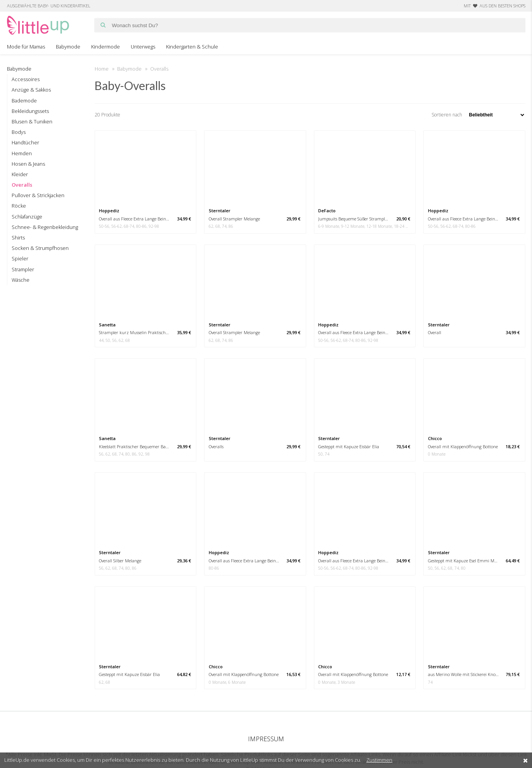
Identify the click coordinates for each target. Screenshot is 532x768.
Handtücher (25, 142)
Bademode (24, 101)
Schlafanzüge (27, 217)
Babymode (68, 47)
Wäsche (21, 280)
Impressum (266, 739)
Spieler (20, 258)
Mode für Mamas (26, 47)
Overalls (22, 185)
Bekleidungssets (30, 111)
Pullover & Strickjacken (38, 195)
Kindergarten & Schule (192, 47)
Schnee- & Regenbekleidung (45, 227)
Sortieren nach (478, 115)
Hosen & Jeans (28, 164)
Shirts (18, 238)
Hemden (22, 153)
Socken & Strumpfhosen (40, 248)
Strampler (23, 269)
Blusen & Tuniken (32, 121)
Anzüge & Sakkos (31, 90)
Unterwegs (143, 47)
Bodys (19, 132)
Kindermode (106, 47)
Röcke (19, 206)
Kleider (20, 174)
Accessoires (26, 79)
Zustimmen (379, 760)
